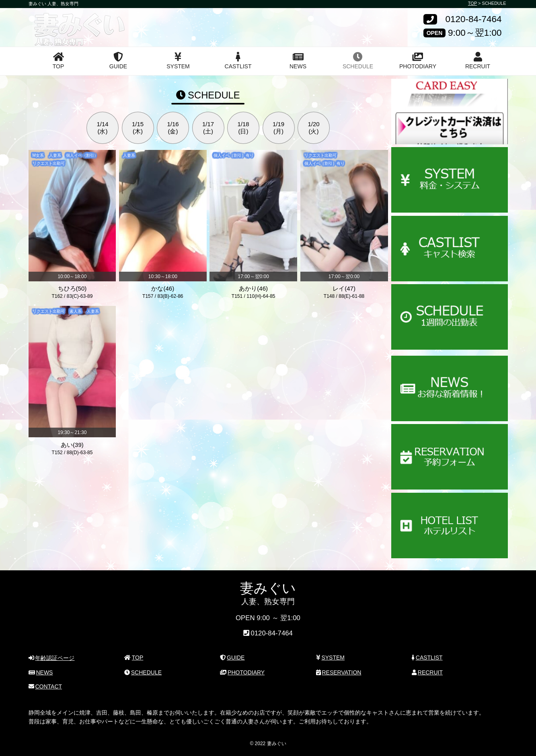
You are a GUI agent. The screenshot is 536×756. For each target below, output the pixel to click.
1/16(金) (173, 128)
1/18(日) (243, 128)
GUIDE (118, 61)
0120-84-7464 (473, 19)
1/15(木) (138, 128)
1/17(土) (208, 128)
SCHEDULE (358, 61)
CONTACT (45, 686)
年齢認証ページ (52, 658)
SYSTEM (178, 61)
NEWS (298, 61)
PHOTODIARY (418, 61)
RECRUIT (478, 61)
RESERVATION (339, 672)
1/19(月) (278, 128)
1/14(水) (102, 128)
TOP (59, 61)
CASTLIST (238, 61)
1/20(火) (313, 128)
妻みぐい (58, 21)
